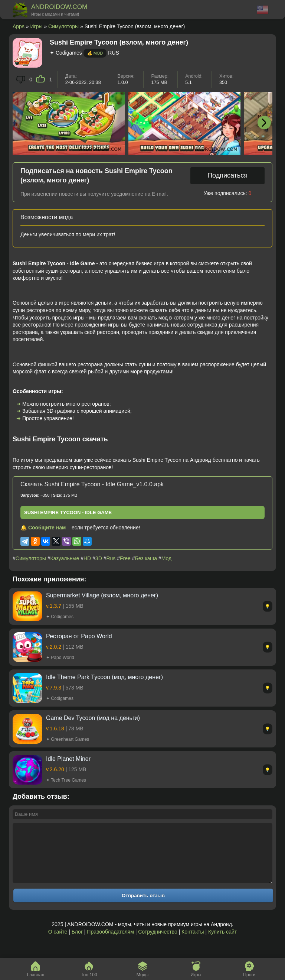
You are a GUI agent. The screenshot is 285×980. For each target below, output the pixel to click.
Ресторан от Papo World (79, 636)
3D (99, 558)
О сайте (58, 943)
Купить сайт (222, 943)
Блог (77, 943)
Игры (37, 26)
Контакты (193, 943)
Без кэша (146, 558)
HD (87, 558)
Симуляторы (63, 26)
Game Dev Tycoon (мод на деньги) (93, 718)
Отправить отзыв (143, 907)
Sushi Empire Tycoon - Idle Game (68, 512)
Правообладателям (110, 943)
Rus (111, 558)
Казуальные (65, 558)
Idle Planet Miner (68, 759)
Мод (166, 558)
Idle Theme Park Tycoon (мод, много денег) (104, 677)
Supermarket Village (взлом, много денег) (102, 595)
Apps (19, 26)
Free (125, 558)
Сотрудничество (158, 943)
